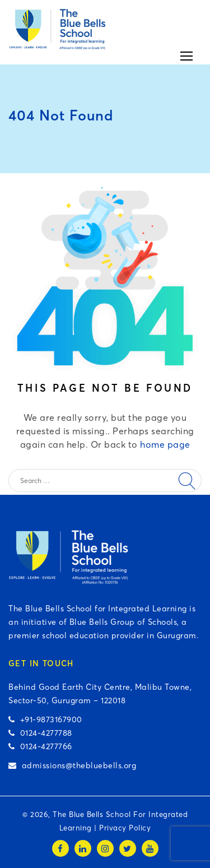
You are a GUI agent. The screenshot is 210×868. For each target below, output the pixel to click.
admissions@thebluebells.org (72, 765)
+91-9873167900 (45, 720)
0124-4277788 (40, 733)
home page (165, 444)
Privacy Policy (125, 828)
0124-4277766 (40, 746)
